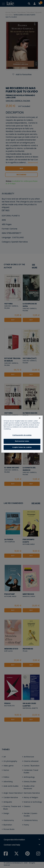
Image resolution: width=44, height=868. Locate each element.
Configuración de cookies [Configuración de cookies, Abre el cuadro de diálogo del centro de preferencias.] (22, 435)
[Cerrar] (40, 418)
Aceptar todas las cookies (22, 447)
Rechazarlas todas (22, 441)
